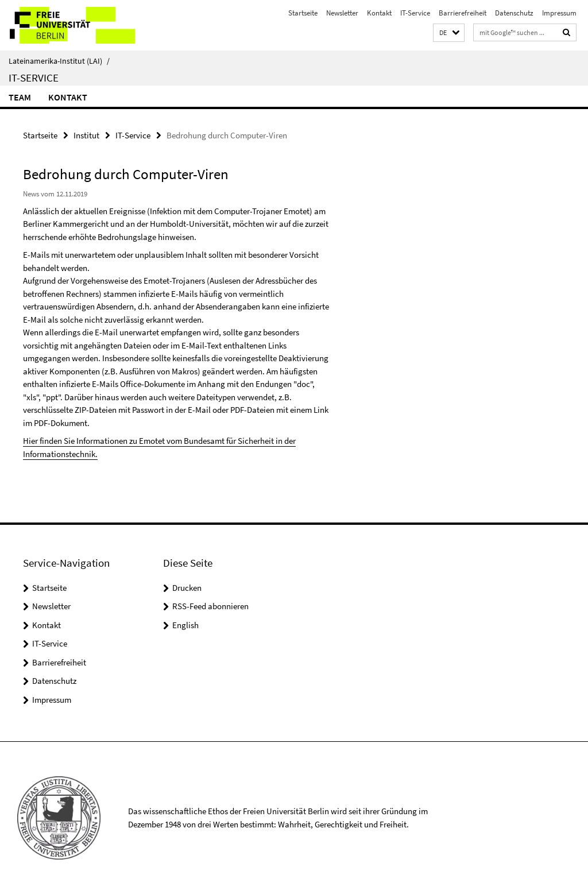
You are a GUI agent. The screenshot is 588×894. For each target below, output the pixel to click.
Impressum (559, 13)
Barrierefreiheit (463, 13)
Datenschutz (514, 13)
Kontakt (379, 13)
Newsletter (342, 13)
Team (20, 97)
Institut (86, 135)
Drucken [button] (187, 588)
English (185, 625)
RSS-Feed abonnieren (210, 606)
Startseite (303, 13)
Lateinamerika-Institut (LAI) (59, 61)
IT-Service (415, 13)
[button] (449, 33)
